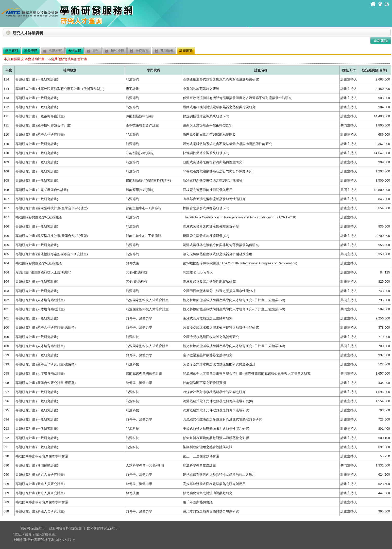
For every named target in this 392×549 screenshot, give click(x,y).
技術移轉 (115, 51)
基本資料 (12, 50)
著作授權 (139, 51)
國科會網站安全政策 (102, 528)
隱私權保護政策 (32, 528)
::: (4, 31)
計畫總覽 (186, 50)
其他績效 (164, 51)
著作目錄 (75, 50)
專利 (93, 51)
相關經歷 (53, 51)
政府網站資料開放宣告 (65, 528)
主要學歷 (31, 50)
